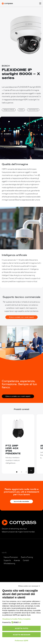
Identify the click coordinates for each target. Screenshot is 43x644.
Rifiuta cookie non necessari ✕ (29, 586)
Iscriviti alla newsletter (21, 501)
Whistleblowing (9, 563)
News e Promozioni (11, 557)
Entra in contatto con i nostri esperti (21, 320)
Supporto (7, 560)
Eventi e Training (27, 557)
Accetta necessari (21, 635)
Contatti (26, 560)
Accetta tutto (22, 628)
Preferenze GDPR (22, 641)
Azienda (17, 560)
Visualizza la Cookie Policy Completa (16, 619)
